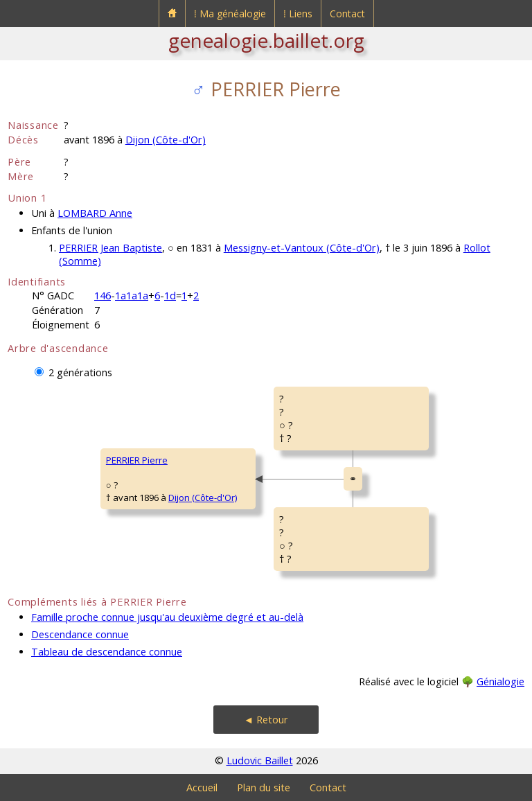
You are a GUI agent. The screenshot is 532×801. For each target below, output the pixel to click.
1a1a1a (132, 296)
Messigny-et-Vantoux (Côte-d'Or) (302, 248)
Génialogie (500, 681)
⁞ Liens (298, 14)
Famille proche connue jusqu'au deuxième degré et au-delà (167, 617)
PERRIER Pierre (137, 460)
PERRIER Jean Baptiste (110, 248)
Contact (347, 14)
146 (103, 296)
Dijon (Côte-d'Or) (166, 140)
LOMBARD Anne (95, 213)
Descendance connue (80, 634)
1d (170, 296)
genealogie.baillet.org (266, 40)
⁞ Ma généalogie (230, 14)
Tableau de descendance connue (107, 652)
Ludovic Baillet (260, 760)
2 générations (80, 372)
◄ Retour (266, 720)
